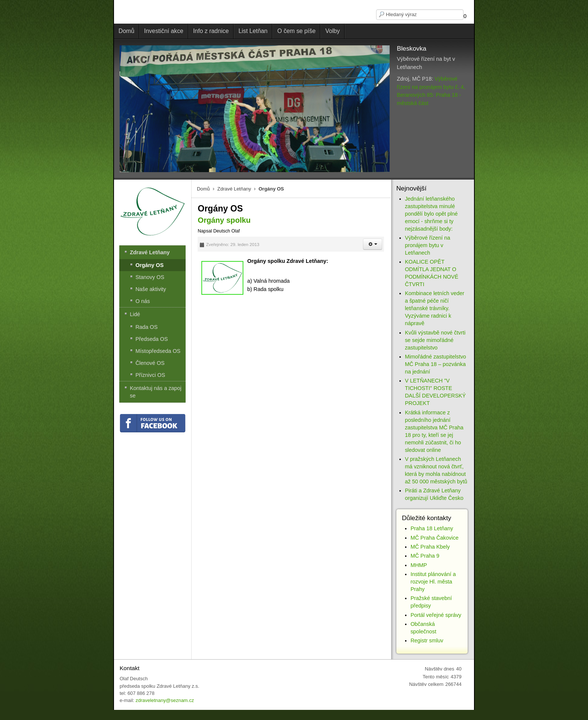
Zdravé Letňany (234, 189)
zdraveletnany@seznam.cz (165, 700)
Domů (203, 189)
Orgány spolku (224, 220)
